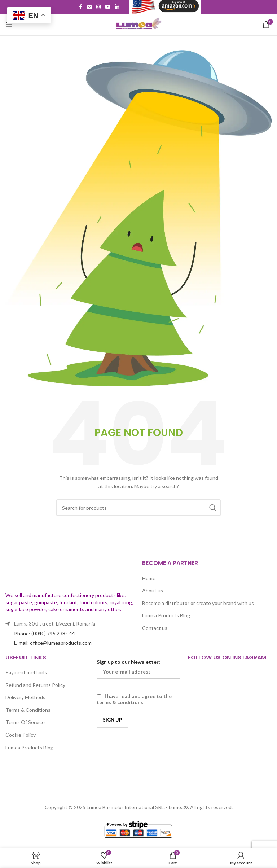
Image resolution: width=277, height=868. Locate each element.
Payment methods (26, 672)
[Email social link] (89, 7)
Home (149, 578)
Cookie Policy (21, 735)
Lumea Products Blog (166, 615)
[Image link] (51, 571)
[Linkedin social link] (117, 7)
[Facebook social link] (80, 7)
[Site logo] (138, 24)
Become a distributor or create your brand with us (198, 603)
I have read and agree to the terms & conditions (134, 699)
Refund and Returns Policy (35, 685)
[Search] (138, 508)
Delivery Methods (25, 697)
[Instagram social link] (98, 7)
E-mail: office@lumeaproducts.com (53, 643)
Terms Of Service (25, 722)
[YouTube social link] (108, 7)
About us (153, 590)
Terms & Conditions (28, 710)
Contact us (155, 628)
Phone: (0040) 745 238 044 (45, 633)
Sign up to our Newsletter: (139, 669)
